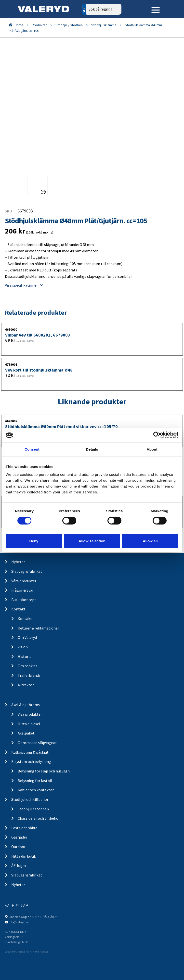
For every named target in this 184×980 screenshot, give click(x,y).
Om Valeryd (27, 637)
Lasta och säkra (24, 828)
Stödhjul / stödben (69, 25)
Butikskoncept (24, 600)
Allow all (150, 541)
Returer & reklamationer (38, 628)
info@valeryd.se (19, 922)
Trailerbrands (29, 675)
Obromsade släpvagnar (37, 743)
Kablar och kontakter (36, 790)
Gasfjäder (19, 837)
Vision (23, 647)
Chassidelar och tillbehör (39, 818)
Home (19, 25)
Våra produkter (24, 581)
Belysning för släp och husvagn (44, 771)
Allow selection (92, 541)
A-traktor (26, 685)
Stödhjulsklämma (104, 25)
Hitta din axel (29, 724)
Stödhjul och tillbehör (30, 799)
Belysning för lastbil (35, 781)
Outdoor (18, 847)
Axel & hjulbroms (26, 705)
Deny (34, 541)
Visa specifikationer (24, 285)
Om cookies (27, 666)
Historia (25, 656)
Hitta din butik (24, 856)
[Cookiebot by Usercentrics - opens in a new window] (157, 435)
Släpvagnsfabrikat (27, 571)
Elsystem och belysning (31, 761)
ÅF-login (19, 865)
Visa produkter (30, 714)
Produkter (39, 25)
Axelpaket (26, 733)
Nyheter (18, 562)
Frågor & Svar (22, 590)
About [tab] (152, 449)
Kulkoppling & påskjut (30, 752)
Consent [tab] (32, 449)
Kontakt (18, 609)
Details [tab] (92, 449)
